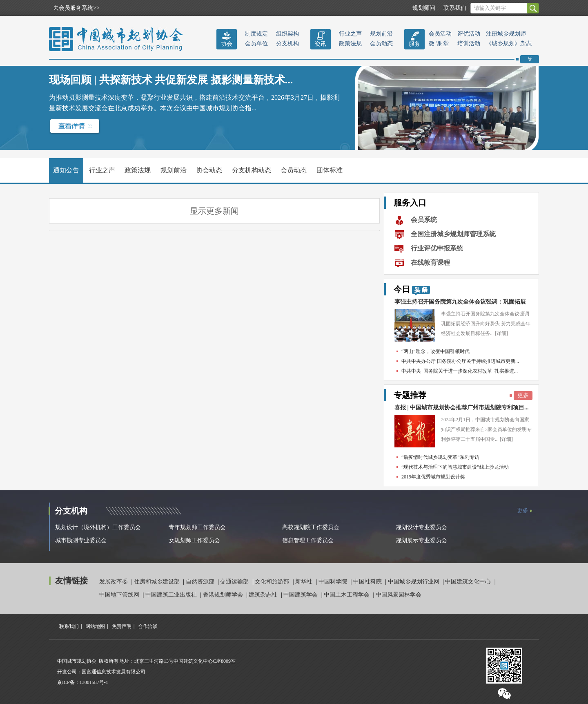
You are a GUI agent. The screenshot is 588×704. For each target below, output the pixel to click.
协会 (227, 44)
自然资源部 (201, 582)
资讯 (321, 44)
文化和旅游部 (273, 582)
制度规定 (256, 34)
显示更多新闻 (214, 211)
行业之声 (350, 34)
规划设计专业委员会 (421, 527)
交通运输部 (235, 582)
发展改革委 (114, 582)
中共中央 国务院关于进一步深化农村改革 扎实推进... (460, 371)
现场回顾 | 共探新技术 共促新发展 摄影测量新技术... (171, 80)
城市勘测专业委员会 (81, 540)
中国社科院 (368, 582)
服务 (414, 44)
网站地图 (95, 626)
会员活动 (440, 34)
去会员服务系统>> (76, 8)
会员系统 (424, 220)
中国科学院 (334, 582)
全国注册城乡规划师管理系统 (453, 234)
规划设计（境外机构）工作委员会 (98, 527)
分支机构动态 (252, 170)
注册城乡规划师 (506, 34)
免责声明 (122, 626)
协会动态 (209, 170)
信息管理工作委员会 (308, 540)
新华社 (305, 582)
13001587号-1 (94, 682)
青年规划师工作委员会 (197, 527)
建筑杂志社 (264, 595)
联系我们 (455, 8)
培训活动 (469, 44)
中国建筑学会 (301, 595)
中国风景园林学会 (399, 595)
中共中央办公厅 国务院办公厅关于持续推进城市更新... (460, 361)
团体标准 (330, 170)
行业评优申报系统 (437, 248)
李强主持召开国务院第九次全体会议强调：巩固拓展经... (460, 304)
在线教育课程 (430, 263)
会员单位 (256, 44)
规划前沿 (381, 34)
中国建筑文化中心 (469, 582)
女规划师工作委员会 (194, 540)
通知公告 (66, 170)
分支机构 (287, 44)
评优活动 (469, 34)
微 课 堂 (439, 44)
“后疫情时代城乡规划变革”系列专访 (440, 457)
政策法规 (350, 44)
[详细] (501, 333)
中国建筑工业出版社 (172, 595)
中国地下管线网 (120, 595)
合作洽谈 (148, 626)
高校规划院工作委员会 (311, 527)
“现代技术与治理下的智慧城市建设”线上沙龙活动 (455, 467)
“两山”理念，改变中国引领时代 (435, 351)
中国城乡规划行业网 (414, 582)
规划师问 (424, 8)
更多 (523, 395)
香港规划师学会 (224, 595)
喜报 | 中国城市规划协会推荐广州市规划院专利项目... (462, 408)
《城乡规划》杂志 (509, 44)
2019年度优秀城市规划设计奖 (433, 477)
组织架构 (287, 34)
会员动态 (381, 44)
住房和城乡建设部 (158, 582)
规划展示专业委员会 (421, 540)
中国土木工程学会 (347, 595)
